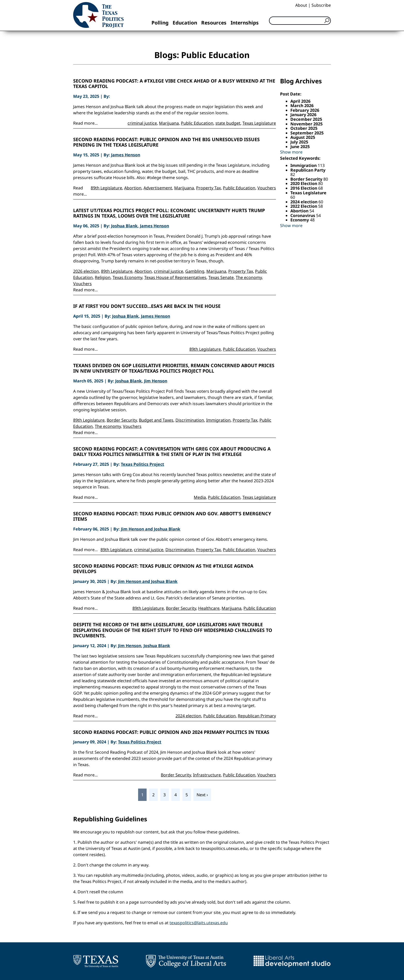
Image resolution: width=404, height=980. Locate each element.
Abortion (133, 188)
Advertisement (158, 188)
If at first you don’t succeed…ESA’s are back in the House (147, 306)
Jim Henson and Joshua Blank (151, 529)
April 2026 (300, 101)
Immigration (218, 420)
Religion (103, 277)
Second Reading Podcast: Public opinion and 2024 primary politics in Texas (171, 732)
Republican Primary (257, 716)
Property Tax (208, 188)
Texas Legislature (259, 123)
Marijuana (169, 123)
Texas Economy (127, 277)
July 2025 (299, 142)
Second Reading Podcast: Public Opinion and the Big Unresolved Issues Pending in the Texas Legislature (166, 142)
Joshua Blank (124, 226)
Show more (291, 152)
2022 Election (304, 206)
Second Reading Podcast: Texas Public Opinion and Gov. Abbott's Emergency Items (172, 516)
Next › (202, 795)
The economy (249, 277)
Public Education (197, 123)
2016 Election (304, 188)
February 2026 (305, 110)
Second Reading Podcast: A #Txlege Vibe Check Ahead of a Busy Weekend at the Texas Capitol (174, 84)
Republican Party (308, 170)
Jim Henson (156, 381)
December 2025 (306, 119)
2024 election (188, 716)
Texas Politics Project (142, 464)
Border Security (122, 420)
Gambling (195, 271)
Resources (214, 23)
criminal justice (142, 123)
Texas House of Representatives (175, 277)
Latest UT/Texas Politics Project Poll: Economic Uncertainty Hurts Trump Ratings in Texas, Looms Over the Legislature (169, 213)
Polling (160, 23)
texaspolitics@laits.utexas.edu (199, 923)
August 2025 (303, 137)
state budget (228, 123)
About (301, 5)
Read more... (85, 123)
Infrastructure (207, 775)
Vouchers (267, 188)
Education (185, 23)
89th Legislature (106, 188)
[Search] (300, 21)
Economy (300, 220)
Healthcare (209, 608)
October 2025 (304, 128)
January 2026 (303, 115)
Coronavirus (303, 215)
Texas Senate (221, 277)
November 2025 (306, 124)
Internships (245, 23)
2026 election (86, 271)
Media (200, 497)
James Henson (126, 155)
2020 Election (304, 183)
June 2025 (300, 147)
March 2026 (302, 106)
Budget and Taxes (156, 420)
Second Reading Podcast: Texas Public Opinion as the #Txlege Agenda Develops (163, 569)
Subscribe (321, 5)
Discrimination (190, 420)
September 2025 (307, 133)
